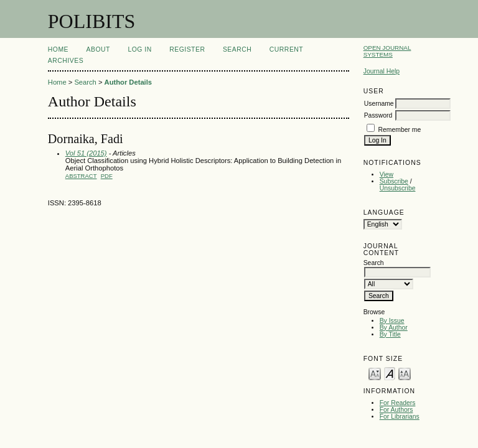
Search (237, 49)
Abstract (81, 176)
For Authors (396, 410)
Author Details (128, 82)
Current (286, 49)
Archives (66, 61)
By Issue (392, 321)
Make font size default (390, 373)
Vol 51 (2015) (86, 153)
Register (187, 49)
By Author (394, 328)
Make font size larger (405, 373)
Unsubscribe (398, 188)
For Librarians (400, 417)
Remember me (400, 130)
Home (58, 49)
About (98, 49)
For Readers (398, 403)
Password (378, 115)
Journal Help (382, 71)
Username (379, 104)
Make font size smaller (375, 373)
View (387, 175)
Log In (139, 49)
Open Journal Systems (387, 51)
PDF (107, 176)
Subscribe (394, 181)
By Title (390, 334)
